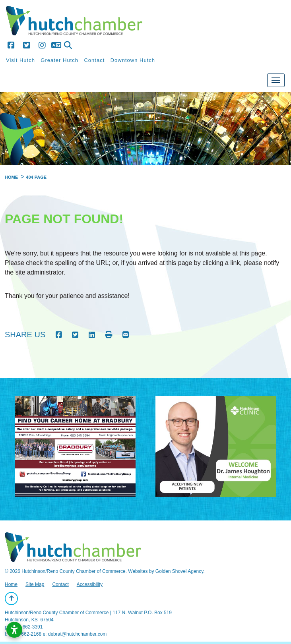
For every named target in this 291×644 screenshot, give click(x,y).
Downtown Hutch (133, 60)
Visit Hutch (20, 60)
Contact (94, 60)
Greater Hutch (59, 60)
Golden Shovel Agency (179, 571)
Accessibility (90, 584)
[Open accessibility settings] (14, 630)
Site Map (35, 584)
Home (11, 584)
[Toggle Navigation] (276, 80)
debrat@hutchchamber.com (78, 634)
